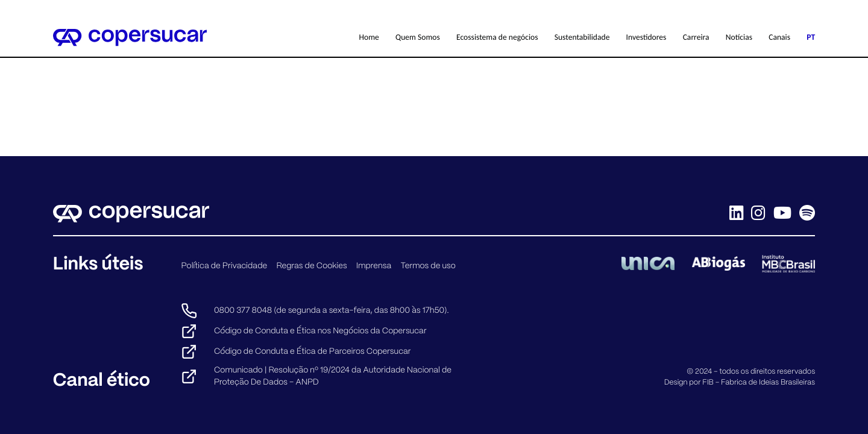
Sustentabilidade (582, 37)
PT (811, 37)
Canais (779, 37)
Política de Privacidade (224, 266)
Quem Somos (418, 37)
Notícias (739, 37)
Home (369, 37)
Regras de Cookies (312, 266)
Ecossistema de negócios (497, 37)
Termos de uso (428, 266)
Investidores (646, 37)
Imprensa (374, 266)
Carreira (696, 37)
